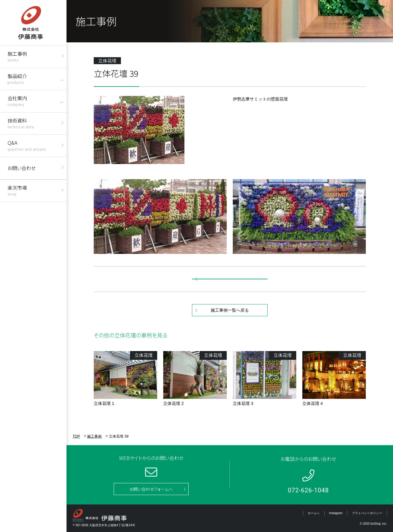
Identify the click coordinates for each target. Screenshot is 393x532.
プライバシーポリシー (367, 513)
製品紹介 (17, 79)
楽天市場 (17, 190)
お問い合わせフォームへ (151, 489)
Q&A (27, 145)
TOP (76, 436)
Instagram (336, 513)
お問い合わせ (22, 168)
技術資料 (21, 123)
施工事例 (17, 56)
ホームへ (314, 513)
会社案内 (17, 101)
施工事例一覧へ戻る (230, 310)
